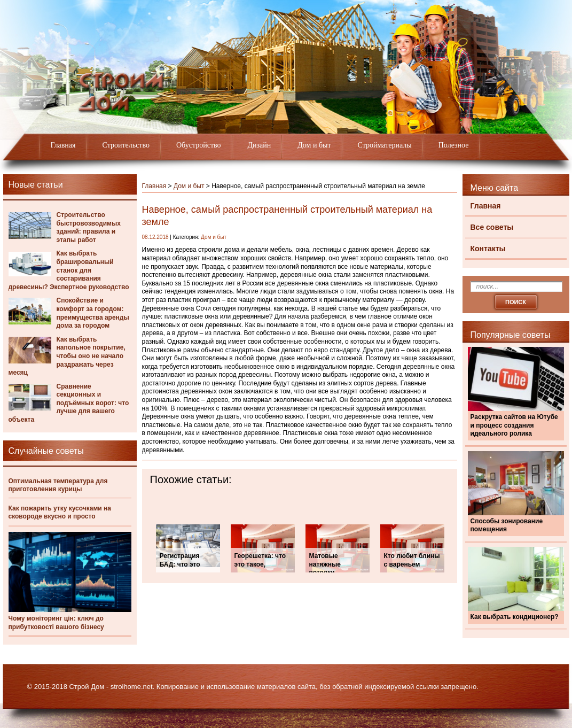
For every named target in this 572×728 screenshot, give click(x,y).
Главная (63, 145)
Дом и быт (314, 145)
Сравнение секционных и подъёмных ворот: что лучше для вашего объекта (69, 403)
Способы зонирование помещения (507, 525)
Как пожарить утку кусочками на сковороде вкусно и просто (60, 513)
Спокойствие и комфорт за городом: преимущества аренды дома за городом (93, 313)
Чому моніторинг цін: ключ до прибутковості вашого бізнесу (56, 623)
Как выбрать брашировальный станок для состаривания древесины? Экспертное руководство (69, 270)
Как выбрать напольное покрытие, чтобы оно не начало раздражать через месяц (67, 356)
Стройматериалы (385, 145)
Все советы (492, 227)
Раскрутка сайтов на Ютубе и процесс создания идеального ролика (514, 425)
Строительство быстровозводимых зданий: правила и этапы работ (89, 227)
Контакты (488, 249)
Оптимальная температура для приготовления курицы (58, 485)
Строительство (126, 145)
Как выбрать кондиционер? (515, 617)
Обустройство (199, 145)
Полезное (454, 145)
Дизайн (260, 145)
